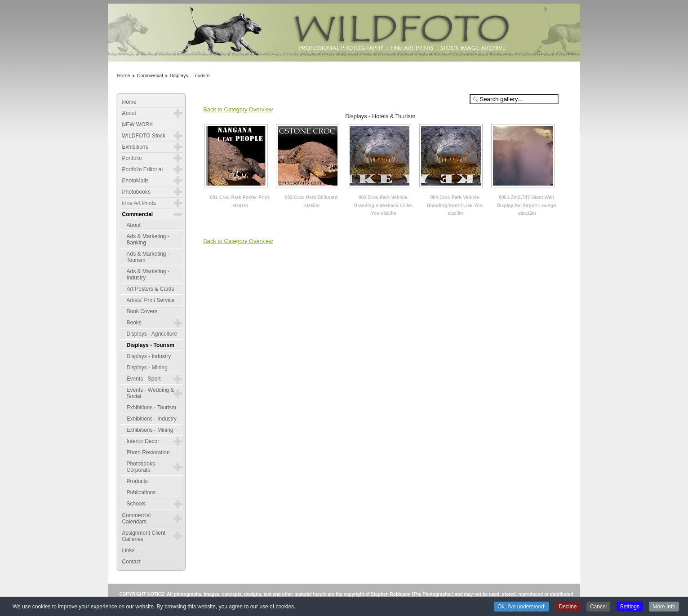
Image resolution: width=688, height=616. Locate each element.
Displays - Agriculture (152, 334)
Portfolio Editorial (143, 169)
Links (129, 550)
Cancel (598, 607)
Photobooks (136, 192)
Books (134, 323)
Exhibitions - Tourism (151, 408)
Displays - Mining (147, 368)
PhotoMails (135, 181)
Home (129, 102)
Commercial (138, 214)
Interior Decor (143, 441)
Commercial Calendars (137, 519)
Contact (131, 562)
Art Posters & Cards (151, 289)
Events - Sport (144, 379)
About (129, 113)
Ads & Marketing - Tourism (148, 257)
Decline (568, 607)
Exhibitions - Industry (152, 419)
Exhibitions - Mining (150, 430)
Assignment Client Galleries (144, 536)
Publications (141, 492)
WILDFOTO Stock (144, 136)
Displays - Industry (149, 356)
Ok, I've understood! (522, 607)
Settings (630, 607)
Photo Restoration (148, 452)
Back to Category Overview (238, 109)
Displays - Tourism (151, 345)
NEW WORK (138, 124)
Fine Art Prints (139, 203)
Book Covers (142, 311)
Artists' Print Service (151, 300)
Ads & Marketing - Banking (148, 239)
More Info (664, 607)
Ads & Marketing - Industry (148, 275)
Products (137, 481)
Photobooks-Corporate (142, 467)
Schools (136, 504)
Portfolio (132, 158)
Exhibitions (135, 147)
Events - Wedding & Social (151, 393)
